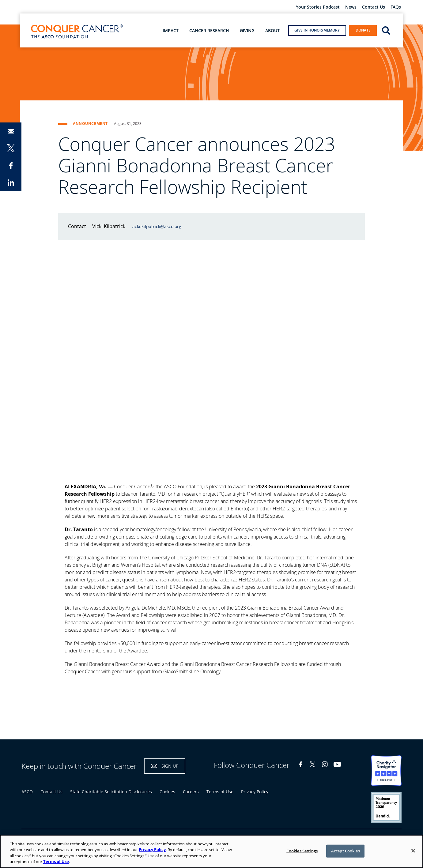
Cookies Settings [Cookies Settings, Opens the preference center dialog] (302, 851)
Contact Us (374, 7)
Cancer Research (209, 31)
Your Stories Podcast (318, 7)
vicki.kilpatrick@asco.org (156, 226)
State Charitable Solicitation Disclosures (111, 792)
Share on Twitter (11, 148)
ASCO (27, 792)
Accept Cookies (346, 851)
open (386, 30)
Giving (247, 31)
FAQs (396, 7)
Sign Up (170, 766)
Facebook (300, 764)
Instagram (325, 764)
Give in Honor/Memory (317, 30)
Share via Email (11, 131)
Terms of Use (220, 792)
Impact (171, 31)
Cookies (167, 792)
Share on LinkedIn (11, 182)
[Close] (413, 851)
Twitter (313, 764)
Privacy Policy (255, 792)
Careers (191, 792)
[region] (211, 851)
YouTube (337, 764)
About (272, 31)
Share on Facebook (11, 165)
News (351, 7)
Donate (363, 30)
